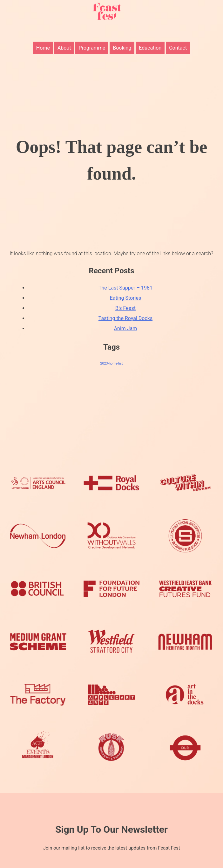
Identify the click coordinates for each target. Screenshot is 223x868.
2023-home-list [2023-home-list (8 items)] (112, 363)
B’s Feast (125, 308)
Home (43, 43)
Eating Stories (125, 298)
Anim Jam (126, 328)
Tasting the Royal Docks (125, 318)
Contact (178, 43)
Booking (122, 43)
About (64, 43)
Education (150, 43)
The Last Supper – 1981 (125, 288)
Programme (92, 43)
